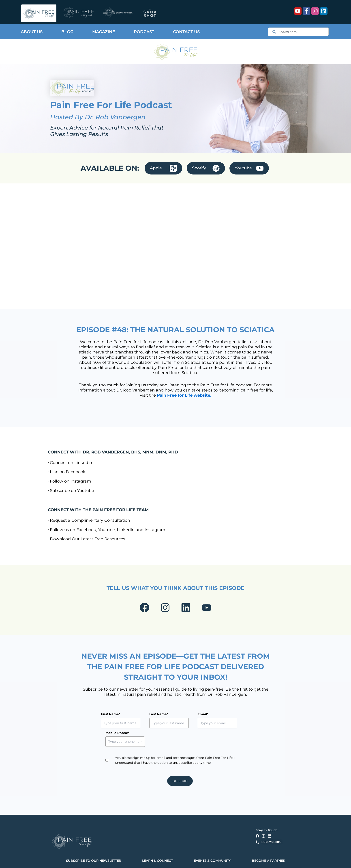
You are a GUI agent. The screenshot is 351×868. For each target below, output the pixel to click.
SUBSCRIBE (180, 766)
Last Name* (148, 717)
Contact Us (186, 32)
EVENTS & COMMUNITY (212, 845)
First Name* (111, 717)
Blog (67, 32)
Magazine (104, 32)
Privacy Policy (112, 861)
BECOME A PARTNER (269, 845)
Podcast (144, 32)
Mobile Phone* (227, 717)
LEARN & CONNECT (157, 845)
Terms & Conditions (132, 861)
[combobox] (298, 32)
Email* (182, 717)
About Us (32, 32)
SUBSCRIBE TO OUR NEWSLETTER (94, 845)
